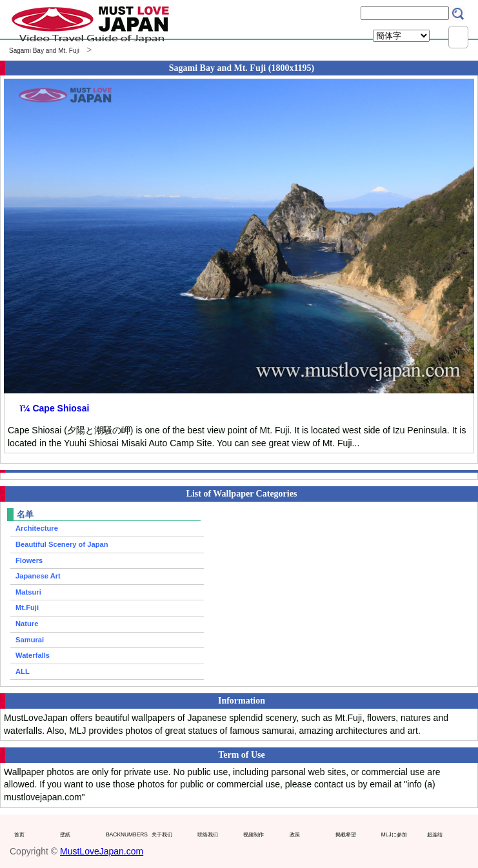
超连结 (435, 834)
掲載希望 (346, 834)
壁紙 (65, 834)
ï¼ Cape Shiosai (55, 408)
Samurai (30, 640)
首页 (19, 834)
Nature (27, 624)
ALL (23, 671)
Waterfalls (33, 655)
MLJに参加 (394, 834)
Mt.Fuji (27, 607)
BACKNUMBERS (126, 834)
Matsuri (28, 592)
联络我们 (208, 834)
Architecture (37, 528)
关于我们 (162, 834)
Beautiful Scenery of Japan (62, 544)
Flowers (29, 560)
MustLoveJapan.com (102, 851)
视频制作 (254, 834)
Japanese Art (38, 576)
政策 (295, 834)
